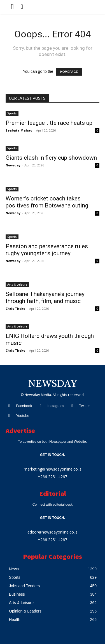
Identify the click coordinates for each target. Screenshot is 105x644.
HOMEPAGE (69, 72)
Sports (12, 113)
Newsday (13, 165)
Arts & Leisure (17, 284)
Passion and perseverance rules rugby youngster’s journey (47, 250)
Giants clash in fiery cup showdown (51, 158)
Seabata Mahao (19, 130)
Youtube (23, 416)
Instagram (55, 406)
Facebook (24, 406)
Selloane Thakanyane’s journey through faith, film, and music (45, 298)
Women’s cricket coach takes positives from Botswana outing (47, 202)
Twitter (84, 406)
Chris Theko (15, 309)
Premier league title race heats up (49, 123)
